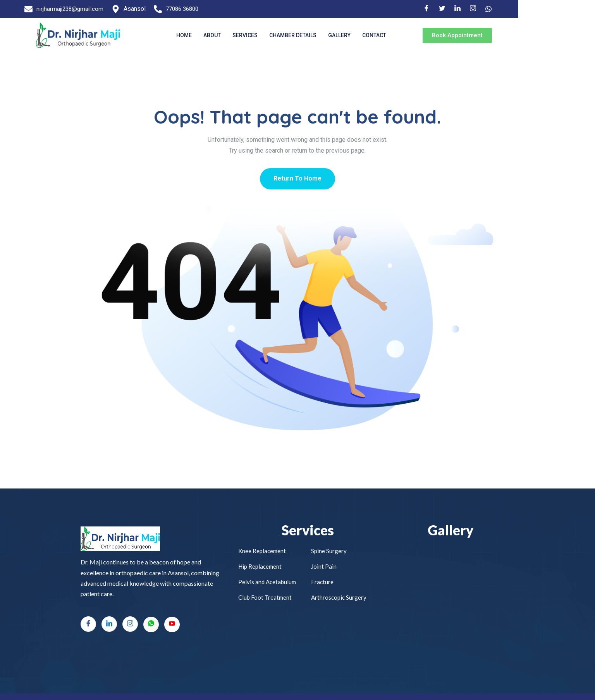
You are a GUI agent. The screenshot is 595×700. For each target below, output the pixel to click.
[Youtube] (172, 625)
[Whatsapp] (151, 625)
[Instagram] (547, 9)
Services (269, 35)
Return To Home (297, 179)
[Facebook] (501, 9)
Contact (399, 35)
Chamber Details (317, 35)
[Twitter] (516, 9)
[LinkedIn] (532, 9)
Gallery (364, 35)
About (236, 35)
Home (208, 35)
